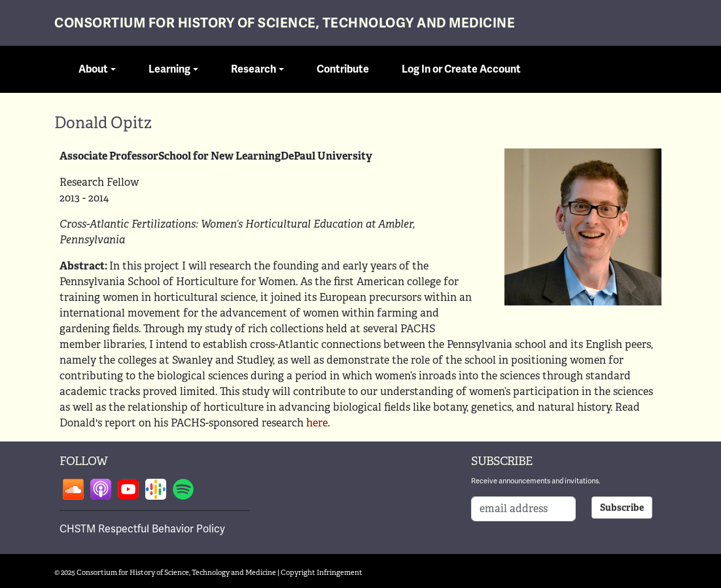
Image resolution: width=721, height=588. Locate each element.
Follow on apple (101, 489)
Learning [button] (169, 69)
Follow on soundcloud (73, 489)
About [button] (93, 69)
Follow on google (156, 489)
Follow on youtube (128, 489)
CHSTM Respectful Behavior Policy (142, 529)
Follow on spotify (183, 489)
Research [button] (254, 69)
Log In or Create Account (461, 69)
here (317, 423)
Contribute (343, 69)
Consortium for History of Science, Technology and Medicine (285, 23)
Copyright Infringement (322, 572)
